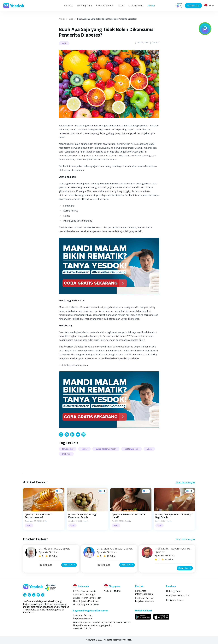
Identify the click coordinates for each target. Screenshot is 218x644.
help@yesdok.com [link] (144, 601)
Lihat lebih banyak (185, 482)
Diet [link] (71, 19)
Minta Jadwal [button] (185, 568)
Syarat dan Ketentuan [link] (177, 596)
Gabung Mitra (136, 6)
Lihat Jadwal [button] (69, 565)
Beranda (68, 6)
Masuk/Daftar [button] (193, 5)
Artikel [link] (62, 19)
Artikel (151, 6)
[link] (61, 434)
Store (121, 6)
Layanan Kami (105, 5)
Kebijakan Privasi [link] (175, 600)
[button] (44, 509)
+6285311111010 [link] (82, 628)
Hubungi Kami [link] (174, 591)
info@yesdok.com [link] (144, 594)
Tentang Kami (84, 6)
